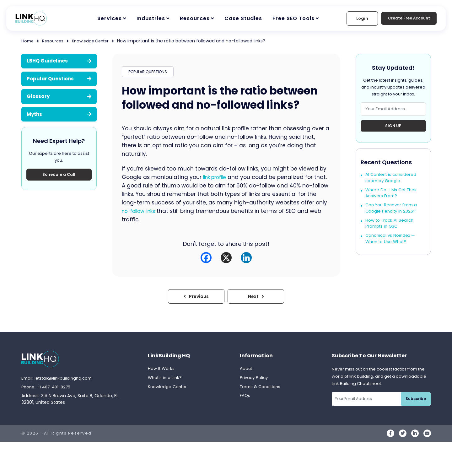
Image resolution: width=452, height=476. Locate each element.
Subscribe (417, 402)
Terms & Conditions (262, 391)
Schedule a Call (59, 176)
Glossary (59, 96)
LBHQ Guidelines (59, 61)
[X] (226, 260)
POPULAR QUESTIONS (149, 73)
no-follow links (154, 213)
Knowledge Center (94, 41)
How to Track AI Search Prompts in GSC (390, 228)
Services (110, 18)
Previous (196, 299)
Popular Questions (59, 79)
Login (354, 18)
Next (256, 299)
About (246, 372)
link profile (217, 179)
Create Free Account (405, 18)
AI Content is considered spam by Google (392, 180)
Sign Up (393, 126)
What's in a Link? (166, 381)
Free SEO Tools (293, 18)
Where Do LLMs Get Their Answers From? (393, 196)
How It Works (162, 372)
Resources (195, 18)
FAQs (245, 400)
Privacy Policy (255, 381)
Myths (59, 114)
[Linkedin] (246, 260)
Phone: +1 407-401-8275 (48, 390)
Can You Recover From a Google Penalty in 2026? (393, 212)
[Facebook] (206, 260)
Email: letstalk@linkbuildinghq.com (59, 381)
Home (28, 41)
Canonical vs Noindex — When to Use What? (391, 244)
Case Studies (243, 18)
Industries (151, 18)
